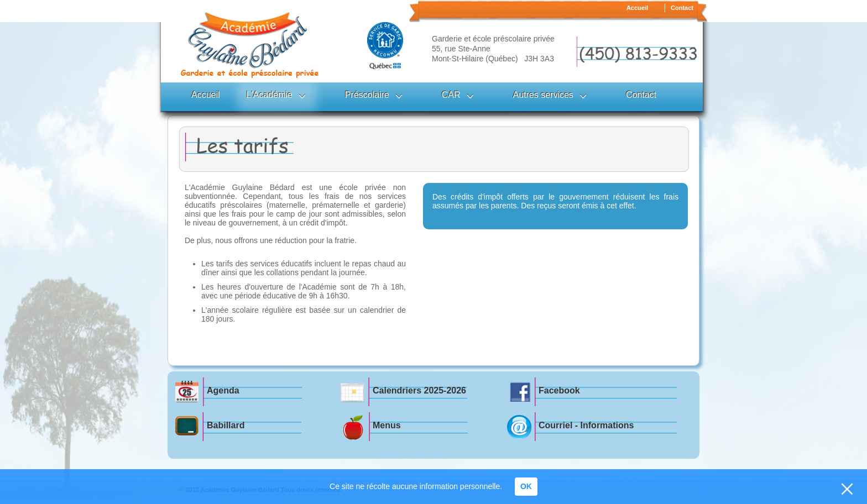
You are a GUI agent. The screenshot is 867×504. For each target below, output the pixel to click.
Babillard (226, 425)
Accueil (637, 8)
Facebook (559, 390)
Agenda (223, 390)
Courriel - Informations (586, 425)
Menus (387, 425)
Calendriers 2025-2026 (419, 390)
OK (526, 486)
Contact (682, 8)
